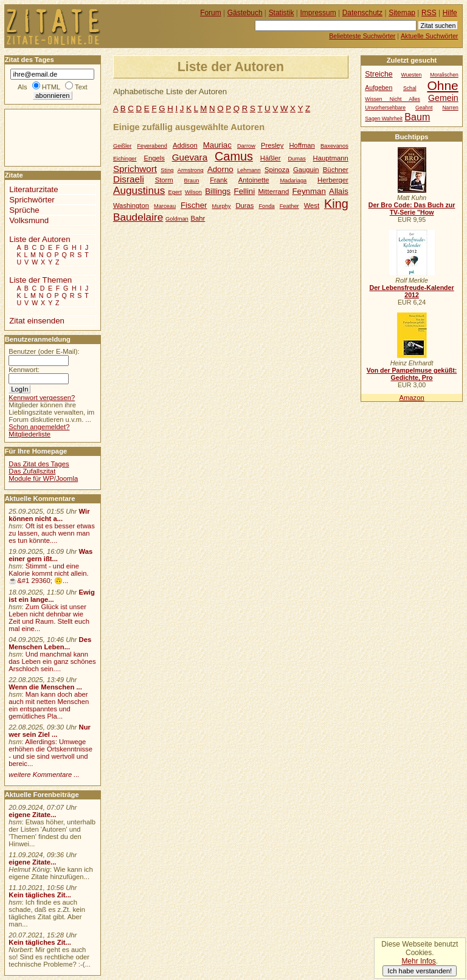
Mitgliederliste (29, 434)
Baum (417, 117)
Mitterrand (273, 192)
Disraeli (129, 179)
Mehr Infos (418, 961)
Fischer (194, 205)
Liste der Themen (40, 280)
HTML (51, 87)
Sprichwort (135, 169)
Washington (131, 205)
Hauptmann (331, 158)
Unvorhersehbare (385, 108)
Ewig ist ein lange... (52, 596)
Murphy (221, 206)
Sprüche (24, 210)
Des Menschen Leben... (50, 643)
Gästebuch (245, 13)
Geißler (122, 146)
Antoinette (254, 180)
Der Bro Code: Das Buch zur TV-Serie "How (412, 209)
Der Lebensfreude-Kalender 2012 (411, 291)
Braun (192, 181)
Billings (218, 191)
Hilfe (450, 13)
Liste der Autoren (40, 239)
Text (81, 87)
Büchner (336, 170)
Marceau (165, 206)
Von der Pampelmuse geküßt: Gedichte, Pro (412, 374)
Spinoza (277, 170)
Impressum (318, 13)
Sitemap (402, 13)
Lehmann (249, 170)
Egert (175, 192)
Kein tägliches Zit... (40, 895)
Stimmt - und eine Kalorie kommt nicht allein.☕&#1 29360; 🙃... (49, 573)
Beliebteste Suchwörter (362, 36)
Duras (244, 205)
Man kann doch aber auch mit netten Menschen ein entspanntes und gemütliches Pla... (49, 705)
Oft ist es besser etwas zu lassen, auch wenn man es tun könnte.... (52, 533)
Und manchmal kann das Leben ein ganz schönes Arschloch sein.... (52, 661)
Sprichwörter (32, 200)
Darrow (246, 146)
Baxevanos (334, 146)
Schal (410, 88)
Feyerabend (152, 146)
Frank (219, 180)
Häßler (271, 158)
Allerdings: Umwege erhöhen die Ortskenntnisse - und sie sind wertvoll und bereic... (50, 753)
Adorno (220, 169)
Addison (185, 145)
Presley (272, 145)
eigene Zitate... (32, 815)
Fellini (245, 191)
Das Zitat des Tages (39, 464)
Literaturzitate (33, 189)
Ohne (442, 85)
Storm (164, 180)
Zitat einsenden (37, 321)
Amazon (411, 398)
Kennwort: (24, 370)
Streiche (379, 74)
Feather (289, 206)
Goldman (177, 219)
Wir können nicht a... (49, 515)
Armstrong (191, 170)
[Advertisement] (41, 137)
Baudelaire (138, 217)
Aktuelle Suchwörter (429, 36)
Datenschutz (362, 13)
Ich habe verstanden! (420, 971)
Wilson (193, 192)
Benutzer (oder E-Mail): (44, 351)
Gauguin (306, 170)
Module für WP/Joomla (43, 478)
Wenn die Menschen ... (45, 687)
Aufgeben (379, 88)
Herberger (333, 180)
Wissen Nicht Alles (393, 99)
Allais (339, 191)
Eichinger (125, 159)
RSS (429, 13)
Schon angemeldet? (39, 427)
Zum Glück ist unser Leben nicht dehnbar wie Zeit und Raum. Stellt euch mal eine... (49, 618)
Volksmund (29, 220)
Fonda (266, 206)
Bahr (198, 218)
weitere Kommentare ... (44, 775)
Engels (154, 158)
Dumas (296, 159)
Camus (234, 156)
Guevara (190, 157)
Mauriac (217, 145)
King (336, 204)
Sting (167, 170)
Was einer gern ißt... (50, 555)
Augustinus (139, 190)
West (312, 205)
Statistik (282, 13)
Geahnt (424, 108)
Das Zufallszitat (32, 471)
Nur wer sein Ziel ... (50, 731)
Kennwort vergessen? (42, 398)
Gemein (443, 98)
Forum (211, 13)
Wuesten (412, 75)
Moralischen (444, 75)
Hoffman (302, 145)
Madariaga (293, 181)
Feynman (309, 191)
